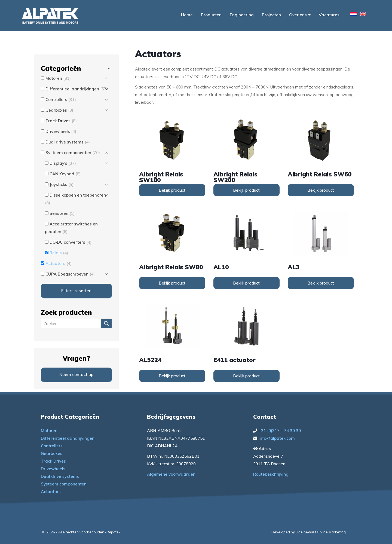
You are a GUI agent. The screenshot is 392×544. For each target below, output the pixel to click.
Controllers (52, 446)
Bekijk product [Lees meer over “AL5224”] (172, 376)
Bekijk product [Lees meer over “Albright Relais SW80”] (172, 283)
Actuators (51, 492)
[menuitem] (354, 15)
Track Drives (53, 461)
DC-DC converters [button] (71, 242)
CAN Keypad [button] (65, 174)
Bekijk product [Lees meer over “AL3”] (321, 283)
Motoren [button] (58, 78)
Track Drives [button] (61, 121)
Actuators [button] (59, 263)
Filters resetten (76, 291)
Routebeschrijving (271, 474)
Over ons (300, 15)
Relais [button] (59, 253)
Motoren (49, 431)
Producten (211, 15)
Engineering (242, 15)
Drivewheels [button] (61, 131)
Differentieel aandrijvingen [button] (77, 89)
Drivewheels (53, 469)
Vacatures (329, 15)
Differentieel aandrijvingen (68, 438)
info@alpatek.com (277, 438)
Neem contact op (76, 375)
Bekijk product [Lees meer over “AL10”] (246, 283)
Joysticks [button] (62, 184)
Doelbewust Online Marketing (321, 532)
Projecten (271, 15)
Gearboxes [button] (59, 110)
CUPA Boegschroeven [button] (70, 274)
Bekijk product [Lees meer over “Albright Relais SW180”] (172, 190)
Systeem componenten (64, 484)
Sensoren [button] (62, 213)
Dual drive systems (60, 476)
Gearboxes (52, 453)
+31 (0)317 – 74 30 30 (280, 431)
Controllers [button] (61, 100)
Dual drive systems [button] (68, 142)
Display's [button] (63, 163)
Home (187, 15)
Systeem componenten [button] (73, 153)
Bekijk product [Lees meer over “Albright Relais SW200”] (246, 190)
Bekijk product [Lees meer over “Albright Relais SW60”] (321, 190)
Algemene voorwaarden (171, 474)
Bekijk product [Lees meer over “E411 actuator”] (246, 376)
